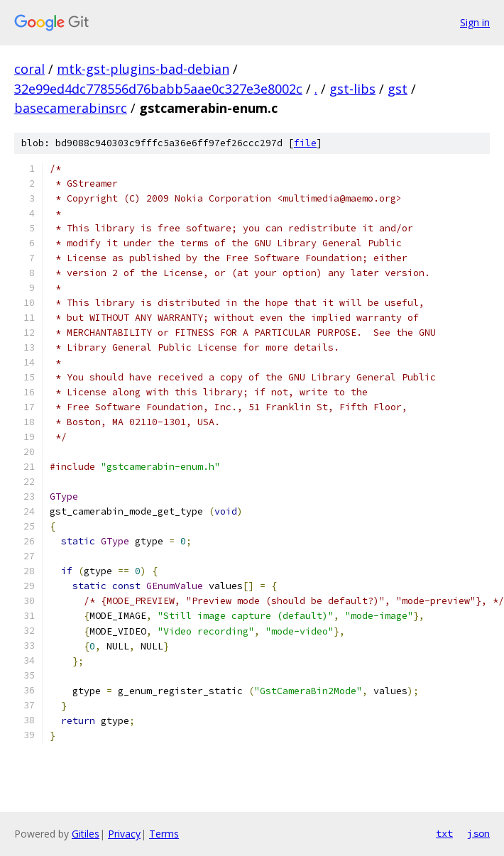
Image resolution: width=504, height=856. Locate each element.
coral (29, 69)
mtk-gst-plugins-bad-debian (143, 69)
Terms (164, 834)
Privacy (124, 834)
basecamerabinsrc (71, 108)
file (305, 143)
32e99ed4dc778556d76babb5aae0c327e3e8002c (158, 89)
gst (398, 89)
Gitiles (86, 834)
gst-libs (352, 89)
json (478, 833)
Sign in (475, 22)
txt (444, 833)
